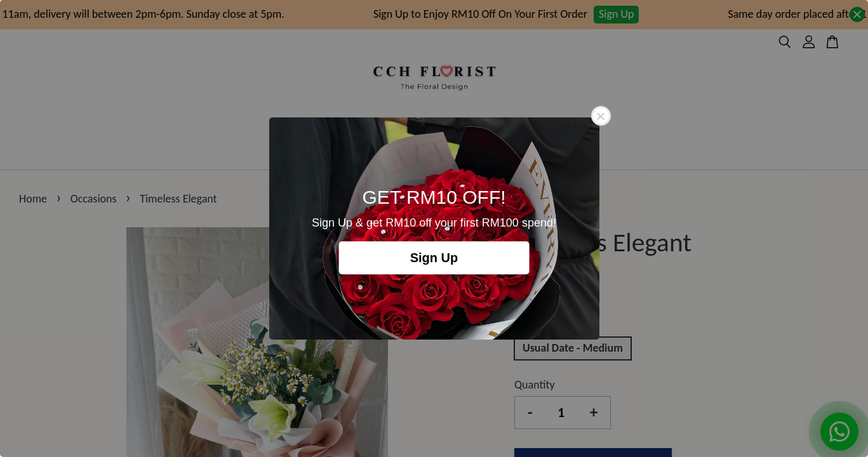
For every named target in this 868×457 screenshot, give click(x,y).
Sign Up (434, 258)
